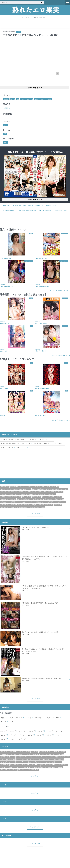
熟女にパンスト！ (7, 447)
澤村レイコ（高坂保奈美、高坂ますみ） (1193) (32, 487)
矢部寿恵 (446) (4, 494)
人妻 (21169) (35, 752)
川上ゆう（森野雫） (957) (52, 487)
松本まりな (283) (24, 502)
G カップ (59, 731)
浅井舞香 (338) (4, 499)
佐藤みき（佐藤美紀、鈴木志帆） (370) (11, 497)
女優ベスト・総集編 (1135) (48, 767)
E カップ (41, 731)
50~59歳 (3, 722)
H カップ (4, 735)
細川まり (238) (23, 507)
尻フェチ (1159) (36, 767)
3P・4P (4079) (20, 757)
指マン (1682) (49, 762)
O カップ (4, 739)
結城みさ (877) (27, 489)
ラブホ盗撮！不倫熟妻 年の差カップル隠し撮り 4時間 (34, 604)
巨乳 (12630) (62, 752)
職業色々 (37, 99)
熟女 (18, 99)
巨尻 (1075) (21, 770)
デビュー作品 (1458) (55, 764)
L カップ (40, 735)
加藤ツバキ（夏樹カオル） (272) (38, 502)
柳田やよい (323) (30, 499)
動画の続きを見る (35, 87)
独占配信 (6, 99)
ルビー (5, 125)
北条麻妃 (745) (36, 489)
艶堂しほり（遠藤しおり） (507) (9, 492)
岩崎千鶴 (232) (41, 507)
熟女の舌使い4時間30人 (42, 443)
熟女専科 (33, 439)
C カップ (22, 731)
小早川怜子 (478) (42, 492)
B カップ (13, 731)
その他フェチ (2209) (51, 759)
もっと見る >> (35, 513)
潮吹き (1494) (45, 764)
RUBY (5, 134)
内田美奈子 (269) (52, 502)
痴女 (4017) (28, 757)
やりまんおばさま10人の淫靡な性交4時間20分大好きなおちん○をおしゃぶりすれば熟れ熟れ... (34, 589)
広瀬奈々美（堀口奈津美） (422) (28, 494)
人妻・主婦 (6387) (46, 754)
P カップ (13, 739)
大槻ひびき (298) (5, 502)
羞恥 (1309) (64, 764)
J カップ (22, 735)
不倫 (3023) (58, 757)
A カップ (3, 731)
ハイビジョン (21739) (24, 752)
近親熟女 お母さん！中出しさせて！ (13, 439)
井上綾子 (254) (13, 505)
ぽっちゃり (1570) (15, 764)
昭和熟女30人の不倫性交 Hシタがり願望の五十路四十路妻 (34, 680)
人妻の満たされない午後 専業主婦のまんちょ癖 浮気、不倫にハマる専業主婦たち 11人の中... (34, 559)
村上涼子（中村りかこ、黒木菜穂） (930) (11, 489)
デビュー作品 (29, 99)
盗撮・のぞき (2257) (31, 759)
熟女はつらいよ (45, 439)
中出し (22, 99)
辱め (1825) (31, 762)
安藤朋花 (19, 32)
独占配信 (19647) (44, 752)
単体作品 (12, 99)
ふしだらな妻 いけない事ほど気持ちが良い (34, 529)
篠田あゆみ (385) (42, 494)
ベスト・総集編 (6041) (58, 754)
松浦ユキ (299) (60, 499)
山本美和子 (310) (40, 499)
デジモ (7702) (27, 754)
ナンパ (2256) (41, 759)
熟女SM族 (58, 443)
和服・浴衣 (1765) (40, 762)
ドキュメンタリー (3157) (47, 757)
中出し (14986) (53, 752)
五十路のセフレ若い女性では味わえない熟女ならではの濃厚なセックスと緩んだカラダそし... (34, 652)
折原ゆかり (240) (14, 507)
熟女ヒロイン (22, 447)
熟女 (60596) (4, 752)
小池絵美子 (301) (50, 499)
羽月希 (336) (13, 499)
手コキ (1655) (58, 762)
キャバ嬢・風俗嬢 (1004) (32, 770)
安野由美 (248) (49, 505)
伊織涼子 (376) (51, 494)
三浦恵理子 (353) (36, 497)
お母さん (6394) (36, 754)
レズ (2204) (61, 759)
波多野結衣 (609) (54, 489)
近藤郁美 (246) (58, 505)
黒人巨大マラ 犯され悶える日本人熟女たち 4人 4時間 (34, 634)
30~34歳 (38, 718)
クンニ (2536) (4, 759)
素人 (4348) (12, 757)
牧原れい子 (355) (26, 497)
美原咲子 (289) (14, 502)
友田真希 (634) (45, 489)
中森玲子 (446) (59, 492)
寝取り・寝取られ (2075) (7, 762)
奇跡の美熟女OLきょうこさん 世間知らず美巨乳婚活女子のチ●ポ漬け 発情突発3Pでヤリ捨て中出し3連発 (35, 210)
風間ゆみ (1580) (5, 487)
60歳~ (12, 722)
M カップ (49, 735)
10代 (2, 718)
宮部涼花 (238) (32, 507)
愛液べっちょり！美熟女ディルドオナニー (16, 443)
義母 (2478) (12, 759)
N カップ (59, 735)
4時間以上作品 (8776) (16, 754)
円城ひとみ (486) (32, 492)
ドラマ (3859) (36, 757)
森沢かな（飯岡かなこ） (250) (26, 505)
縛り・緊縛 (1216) (25, 767)
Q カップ (22, 739)
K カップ (31, 735)
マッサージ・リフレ (46, 99)
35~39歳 (47, 718)
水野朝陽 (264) (4, 505)
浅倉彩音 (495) (22, 492)
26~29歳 (29, 718)
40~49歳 (56, 718)
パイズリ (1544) (25, 764)
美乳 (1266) (4, 767)
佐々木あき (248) (40, 505)
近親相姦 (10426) (5, 754)
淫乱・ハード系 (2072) (21, 762)
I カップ (13, 735)
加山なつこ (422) (14, 494)
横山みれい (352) (47, 497)
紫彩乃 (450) (51, 492)
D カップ (31, 731)
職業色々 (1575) (5, 764)
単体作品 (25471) (13, 752)
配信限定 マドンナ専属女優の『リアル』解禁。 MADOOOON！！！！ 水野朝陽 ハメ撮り (30, 206)
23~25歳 (19, 718)
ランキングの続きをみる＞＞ (60, 291)
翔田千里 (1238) (14, 487)
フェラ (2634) (65, 757)
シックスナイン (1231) (14, 767)
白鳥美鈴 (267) (61, 502)
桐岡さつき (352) (57, 497)
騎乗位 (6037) (4, 757)
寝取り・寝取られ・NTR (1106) (9, 770)
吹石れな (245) (4, 507)
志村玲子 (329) (21, 499)
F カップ (50, 731)
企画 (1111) (59, 767)
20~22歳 (10, 718)
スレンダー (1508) (35, 764)
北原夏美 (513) (64, 489)
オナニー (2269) (20, 759)
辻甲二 (5, 142)
